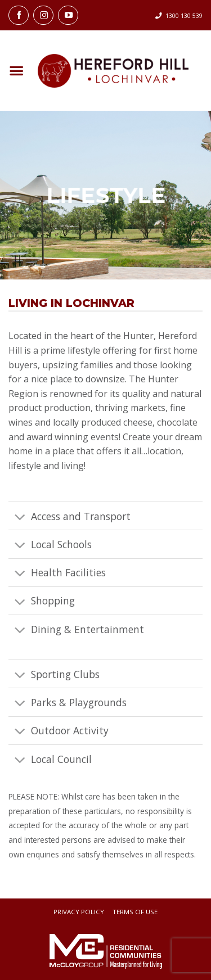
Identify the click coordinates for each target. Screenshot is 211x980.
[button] (16, 71)
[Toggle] (20, 517)
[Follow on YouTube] (68, 15)
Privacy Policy (79, 912)
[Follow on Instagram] (43, 15)
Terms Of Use (135, 912)
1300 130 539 (184, 16)
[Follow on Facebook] (19, 15)
